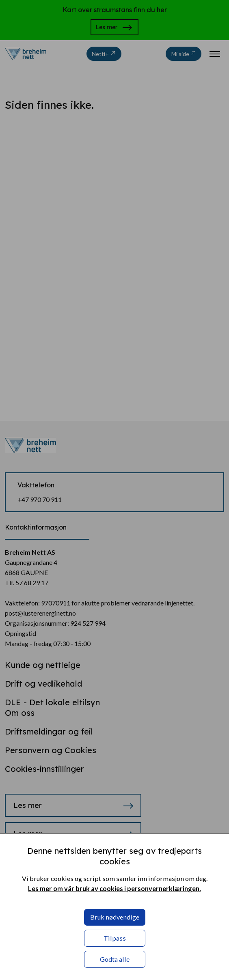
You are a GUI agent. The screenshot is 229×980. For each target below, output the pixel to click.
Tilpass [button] (115, 938)
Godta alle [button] (115, 959)
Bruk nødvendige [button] (115, 917)
